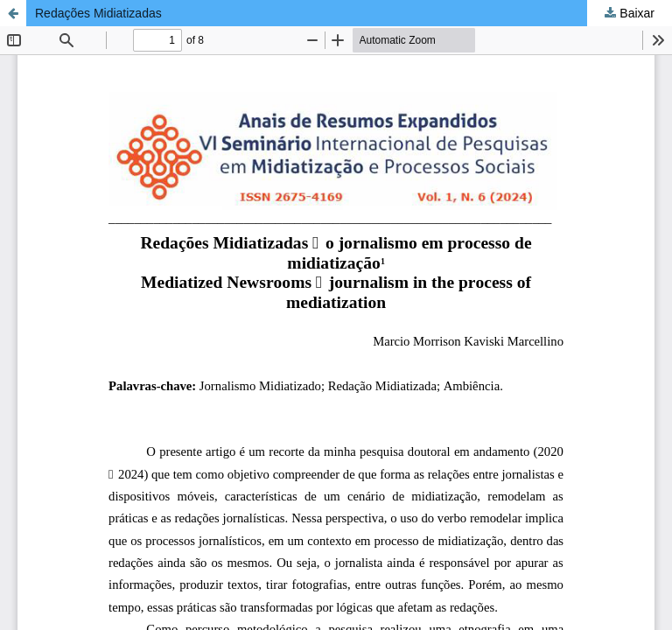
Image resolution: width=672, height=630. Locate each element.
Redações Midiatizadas (98, 13)
